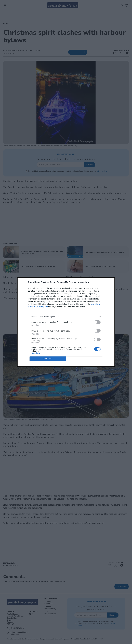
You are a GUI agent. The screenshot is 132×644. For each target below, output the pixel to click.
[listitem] (66, 317)
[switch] (97, 322)
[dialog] (66, 322)
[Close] (110, 282)
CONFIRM (48, 359)
